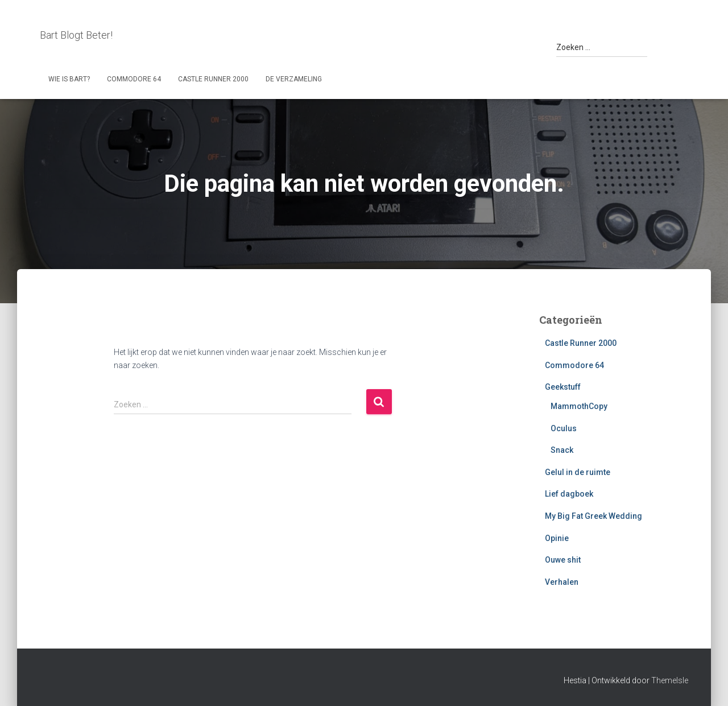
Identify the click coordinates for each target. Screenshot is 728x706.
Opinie (557, 538)
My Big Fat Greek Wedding (593, 516)
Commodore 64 (134, 79)
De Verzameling (294, 79)
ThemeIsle (670, 680)
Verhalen (562, 582)
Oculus (564, 428)
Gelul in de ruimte (578, 472)
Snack (562, 450)
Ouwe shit (563, 560)
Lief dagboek (569, 494)
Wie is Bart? (69, 79)
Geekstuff (563, 387)
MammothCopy (579, 406)
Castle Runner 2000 (213, 79)
